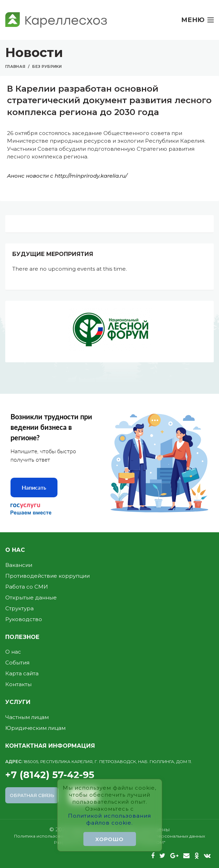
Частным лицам (27, 717)
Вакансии (19, 565)
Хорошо (109, 839)
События (17, 663)
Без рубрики (47, 66)
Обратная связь (32, 795)
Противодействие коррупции (47, 576)
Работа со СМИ (27, 587)
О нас (13, 652)
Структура (19, 608)
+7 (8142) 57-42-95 (109, 770)
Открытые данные (31, 597)
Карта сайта (22, 673)
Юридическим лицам (35, 728)
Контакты (18, 684)
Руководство (24, 619)
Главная (15, 66)
